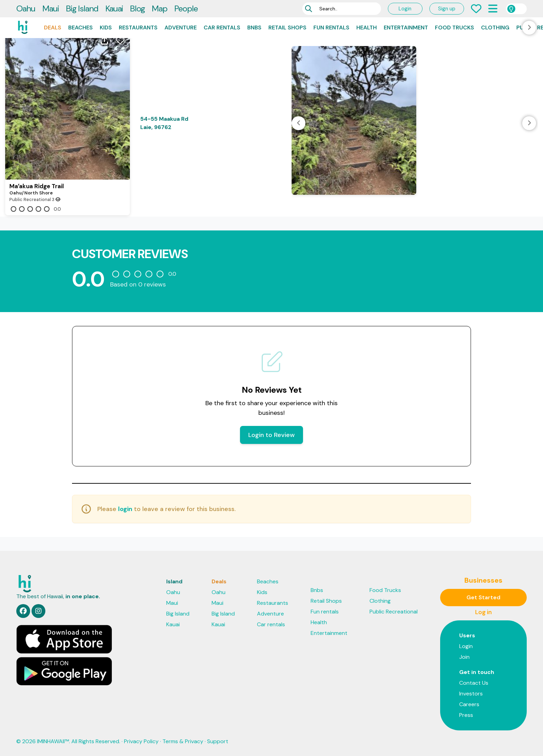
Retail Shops (287, 28)
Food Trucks (455, 28)
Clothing (495, 28)
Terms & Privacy (183, 741)
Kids (106, 28)
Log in (483, 612)
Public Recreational (394, 612)
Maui (51, 8)
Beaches (81, 28)
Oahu (26, 8)
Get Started (483, 597)
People (186, 8)
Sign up (447, 9)
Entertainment (406, 28)
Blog (137, 8)
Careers (469, 704)
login (125, 509)
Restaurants (138, 28)
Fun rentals (331, 28)
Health (367, 28)
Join (464, 657)
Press (466, 715)
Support (218, 741)
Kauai (114, 8)
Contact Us (474, 683)
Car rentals (222, 28)
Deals (53, 28)
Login (405, 9)
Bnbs (254, 28)
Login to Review (271, 435)
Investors (471, 694)
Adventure (181, 28)
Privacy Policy (141, 741)
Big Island (82, 8)
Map (159, 8)
